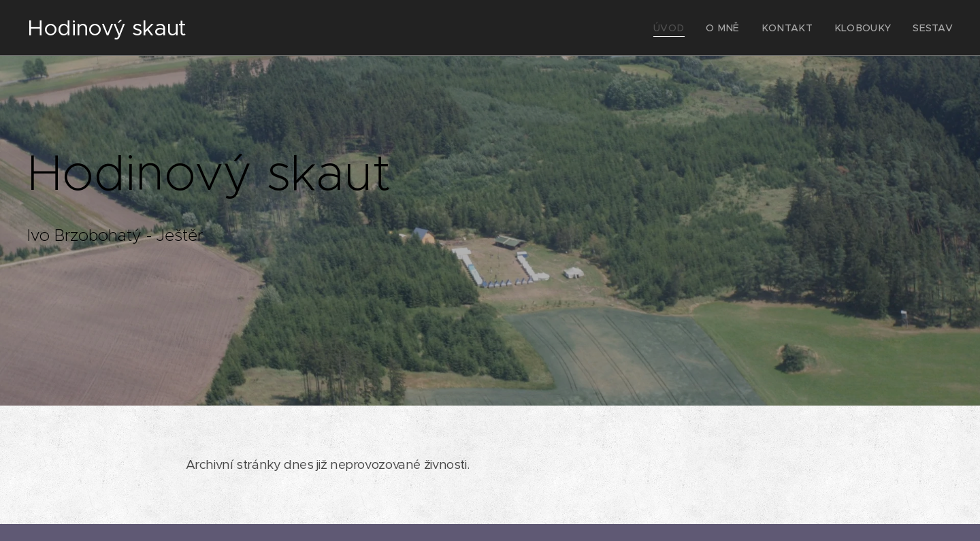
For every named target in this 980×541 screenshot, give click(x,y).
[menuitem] (693, 28)
